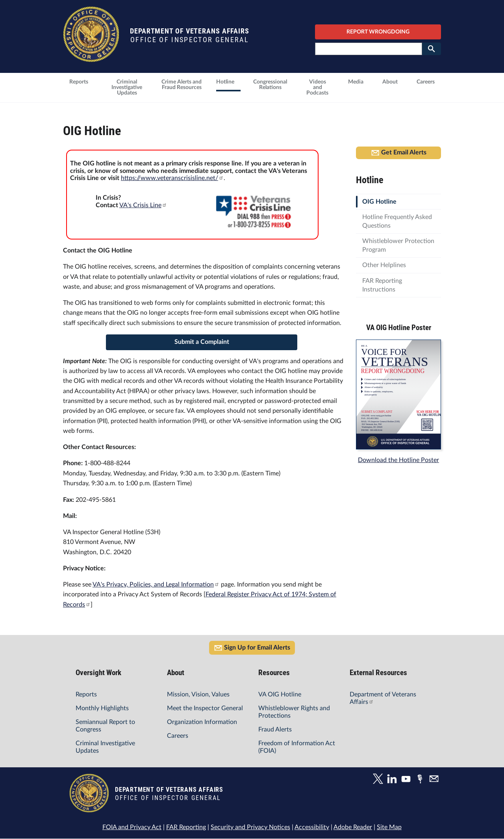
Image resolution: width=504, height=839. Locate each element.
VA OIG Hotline (280, 694)
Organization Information (202, 722)
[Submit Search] (432, 49)
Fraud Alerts (275, 729)
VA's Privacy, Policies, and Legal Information (156, 585)
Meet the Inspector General (205, 708)
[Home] (91, 58)
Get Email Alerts (399, 153)
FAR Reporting (186, 827)
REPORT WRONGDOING (378, 32)
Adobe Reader (353, 827)
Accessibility (312, 827)
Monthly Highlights (102, 708)
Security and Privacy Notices (250, 827)
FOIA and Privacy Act (132, 827)
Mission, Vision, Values (198, 694)
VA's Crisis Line (143, 205)
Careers (178, 736)
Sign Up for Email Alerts (252, 648)
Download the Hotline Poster (398, 460)
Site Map (389, 827)
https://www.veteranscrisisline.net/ (172, 178)
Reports (86, 694)
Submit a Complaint (202, 342)
